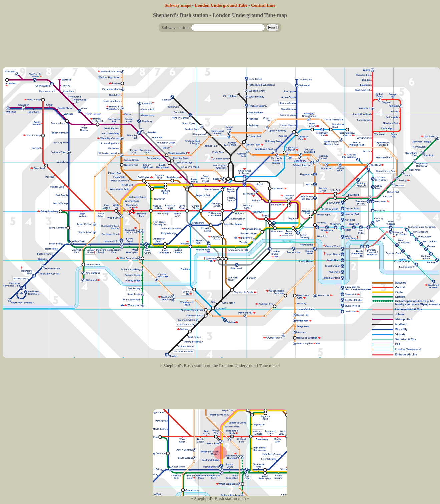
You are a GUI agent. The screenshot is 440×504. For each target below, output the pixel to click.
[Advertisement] (220, 52)
